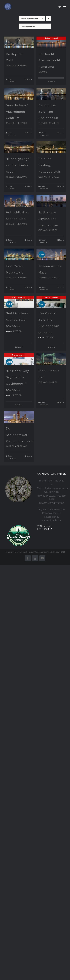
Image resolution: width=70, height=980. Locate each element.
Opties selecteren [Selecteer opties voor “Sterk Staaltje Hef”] (44, 404)
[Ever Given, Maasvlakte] (19, 254)
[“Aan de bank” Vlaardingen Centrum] (19, 94)
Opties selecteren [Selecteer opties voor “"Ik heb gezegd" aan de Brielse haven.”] (12, 188)
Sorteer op (29, 19)
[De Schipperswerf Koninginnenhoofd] (19, 417)
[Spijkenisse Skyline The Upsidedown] (51, 201)
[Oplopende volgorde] (48, 19)
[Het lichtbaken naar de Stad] (19, 201)
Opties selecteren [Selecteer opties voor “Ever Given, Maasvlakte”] (12, 288)
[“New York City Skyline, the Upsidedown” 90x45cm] (19, 359)
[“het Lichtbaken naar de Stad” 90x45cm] (19, 302)
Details (29, 79)
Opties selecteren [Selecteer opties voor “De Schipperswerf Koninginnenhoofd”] (12, 457)
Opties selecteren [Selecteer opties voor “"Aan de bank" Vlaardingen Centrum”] (12, 134)
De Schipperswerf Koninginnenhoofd (20, 435)
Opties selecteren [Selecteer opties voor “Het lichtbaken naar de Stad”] (12, 241)
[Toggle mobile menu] (65, 7)
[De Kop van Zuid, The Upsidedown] (51, 94)
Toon (28, 26)
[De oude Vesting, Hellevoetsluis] (51, 147)
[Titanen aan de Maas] (51, 254)
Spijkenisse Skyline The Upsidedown (48, 219)
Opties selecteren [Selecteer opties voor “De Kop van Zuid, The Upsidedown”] (44, 134)
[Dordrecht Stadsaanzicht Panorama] (51, 42)
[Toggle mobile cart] (59, 7)
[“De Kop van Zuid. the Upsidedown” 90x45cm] (51, 302)
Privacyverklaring (51, 513)
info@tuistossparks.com (56, 488)
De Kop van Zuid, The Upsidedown (48, 112)
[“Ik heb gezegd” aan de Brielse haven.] (19, 147)
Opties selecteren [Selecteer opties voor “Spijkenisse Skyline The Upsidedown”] (44, 241)
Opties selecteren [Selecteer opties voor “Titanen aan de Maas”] (44, 288)
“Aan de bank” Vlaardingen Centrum (17, 112)
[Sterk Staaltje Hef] (51, 359)
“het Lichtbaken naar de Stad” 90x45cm (18, 320)
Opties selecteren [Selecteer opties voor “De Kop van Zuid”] (12, 80)
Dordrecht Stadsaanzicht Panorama (49, 60)
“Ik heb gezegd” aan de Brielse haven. (18, 165)
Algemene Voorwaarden (52, 509)
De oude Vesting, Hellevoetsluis (50, 165)
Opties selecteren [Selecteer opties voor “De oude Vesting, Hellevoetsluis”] (44, 188)
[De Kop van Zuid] (19, 42)
